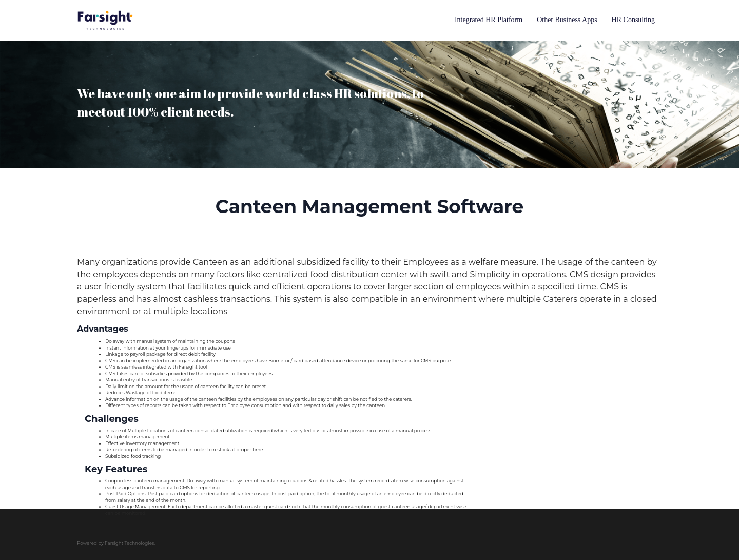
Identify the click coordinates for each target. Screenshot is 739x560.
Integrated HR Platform (489, 20)
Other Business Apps (567, 20)
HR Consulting (633, 20)
